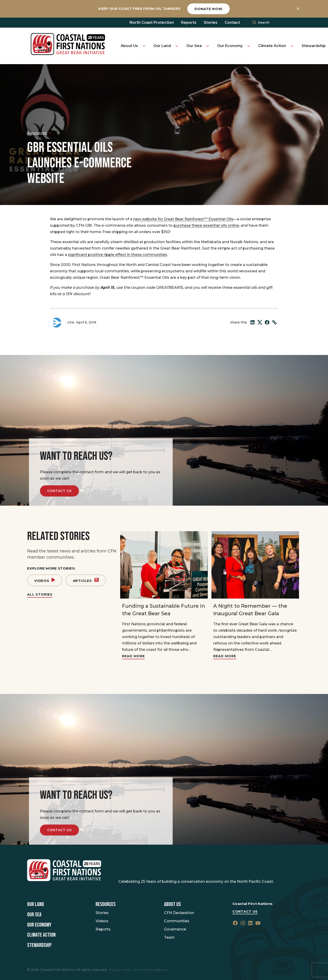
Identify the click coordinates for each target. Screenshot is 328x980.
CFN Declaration (179, 913)
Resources (106, 904)
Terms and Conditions (150, 970)
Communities (177, 921)
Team (169, 937)
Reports (189, 22)
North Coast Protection (152, 22)
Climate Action (272, 46)
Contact (232, 22)
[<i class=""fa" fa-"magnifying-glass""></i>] (254, 23)
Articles (86, 581)
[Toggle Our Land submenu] (177, 46)
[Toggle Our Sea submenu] (208, 46)
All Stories (40, 594)
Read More (133, 656)
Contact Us (59, 491)
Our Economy (230, 46)
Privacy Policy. (120, 970)
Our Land (162, 46)
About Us (129, 46)
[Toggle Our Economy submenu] (249, 46)
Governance (175, 929)
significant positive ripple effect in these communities (118, 255)
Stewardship (314, 46)
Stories (211, 22)
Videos (45, 581)
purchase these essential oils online (206, 225)
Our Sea (194, 46)
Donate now (208, 9)
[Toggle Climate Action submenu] (292, 46)
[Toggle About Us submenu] (144, 46)
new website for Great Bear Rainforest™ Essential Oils (183, 219)
